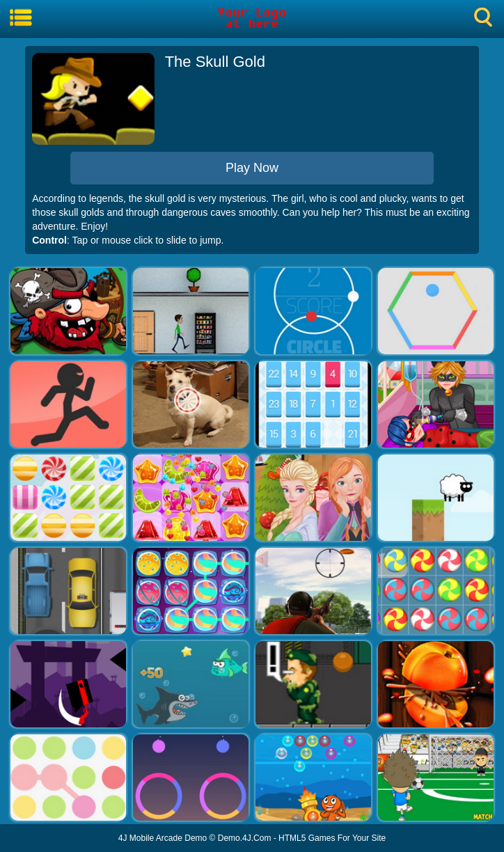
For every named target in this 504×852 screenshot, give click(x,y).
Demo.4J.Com (245, 838)
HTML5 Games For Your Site (332, 838)
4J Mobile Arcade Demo (163, 838)
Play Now (252, 168)
